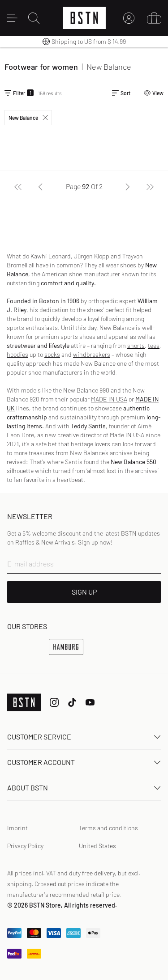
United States (97, 846)
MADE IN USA (109, 399)
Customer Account (84, 762)
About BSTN (84, 788)
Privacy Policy (25, 846)
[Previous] (40, 186)
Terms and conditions (108, 828)
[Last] (150, 186)
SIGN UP (84, 592)
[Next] (128, 186)
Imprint (17, 828)
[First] (18, 186)
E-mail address (30, 564)
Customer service (84, 737)
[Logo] (84, 18)
